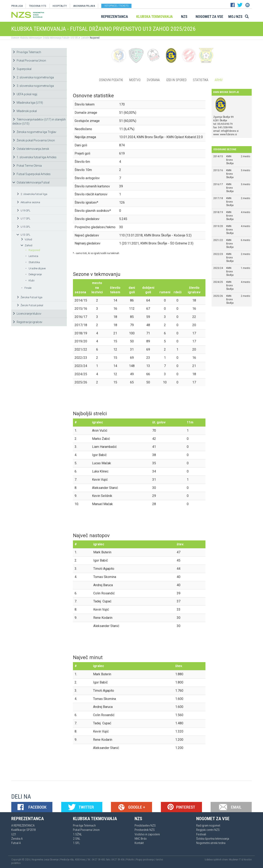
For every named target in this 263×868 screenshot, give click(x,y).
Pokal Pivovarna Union (29, 61)
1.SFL (76, 843)
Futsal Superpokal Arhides (31, 174)
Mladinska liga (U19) (28, 103)
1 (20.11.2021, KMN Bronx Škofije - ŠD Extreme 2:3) (156, 243)
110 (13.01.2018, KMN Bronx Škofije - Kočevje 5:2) (155, 235)
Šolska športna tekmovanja (213, 839)
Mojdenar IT (235, 860)
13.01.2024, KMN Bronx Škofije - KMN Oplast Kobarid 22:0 (161, 137)
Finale (26, 288)
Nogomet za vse (209, 17)
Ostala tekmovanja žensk (31, 149)
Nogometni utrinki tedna (211, 843)
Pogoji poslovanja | (146, 860)
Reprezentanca (115, 17)
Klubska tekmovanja (155, 17)
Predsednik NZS (145, 830)
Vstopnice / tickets (116, 6)
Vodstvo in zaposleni (147, 834)
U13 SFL (74, 38)
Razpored (94, 38)
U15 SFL (23, 227)
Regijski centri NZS (208, 830)
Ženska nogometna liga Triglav (34, 132)
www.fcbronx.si (228, 134)
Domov (15, 38)
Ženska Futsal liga (29, 297)
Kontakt (139, 843)
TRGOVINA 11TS (38, 6)
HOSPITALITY (60, 6)
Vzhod (26, 239)
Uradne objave (35, 268)
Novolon (248, 860)
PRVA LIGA (17, 6)
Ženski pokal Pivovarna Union (34, 140)
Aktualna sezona (28, 202)
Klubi (30, 280)
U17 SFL (23, 218)
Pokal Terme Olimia (27, 166)
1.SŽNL (77, 834)
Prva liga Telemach (27, 52)
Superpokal (22, 69)
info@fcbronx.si (230, 131)
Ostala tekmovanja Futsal (55, 38)
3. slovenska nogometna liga (33, 86)
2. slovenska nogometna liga (33, 77)
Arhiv (219, 80)
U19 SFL (23, 210)
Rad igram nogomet (208, 826)
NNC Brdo (141, 839)
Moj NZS (235, 17)
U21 (14, 834)
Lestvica (32, 256)
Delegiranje (33, 274)
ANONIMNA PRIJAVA (84, 6)
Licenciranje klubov (27, 314)
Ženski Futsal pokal (30, 305)
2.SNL (77, 839)
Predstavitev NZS (145, 826)
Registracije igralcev (27, 322)
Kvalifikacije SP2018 (23, 830)
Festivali (201, 834)
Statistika (33, 262)
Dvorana (153, 80)
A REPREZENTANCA (23, 826)
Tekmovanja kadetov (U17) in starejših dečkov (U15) (39, 122)
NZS (184, 17)
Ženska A (17, 839)
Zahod (84, 38)
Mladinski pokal (25, 111)
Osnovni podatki (111, 80)
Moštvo (135, 80)
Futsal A (16, 843)
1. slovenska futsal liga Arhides (34, 157)
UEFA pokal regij (25, 94)
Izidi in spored (176, 80)
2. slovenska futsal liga (32, 194)
